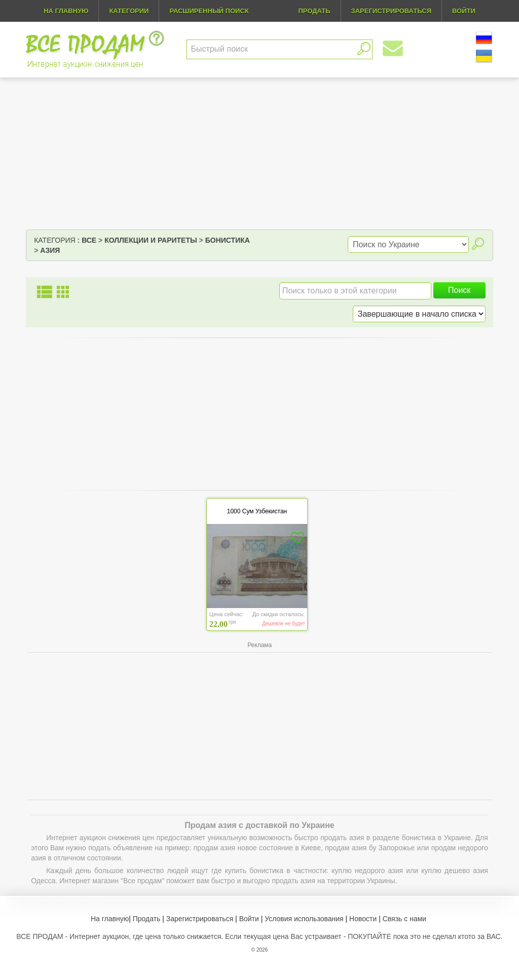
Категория (54, 240)
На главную (66, 11)
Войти (249, 919)
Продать (147, 919)
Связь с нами (404, 919)
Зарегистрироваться (200, 919)
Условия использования (304, 919)
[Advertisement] (259, 154)
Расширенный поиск (209, 11)
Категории (129, 11)
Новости (363, 919)
